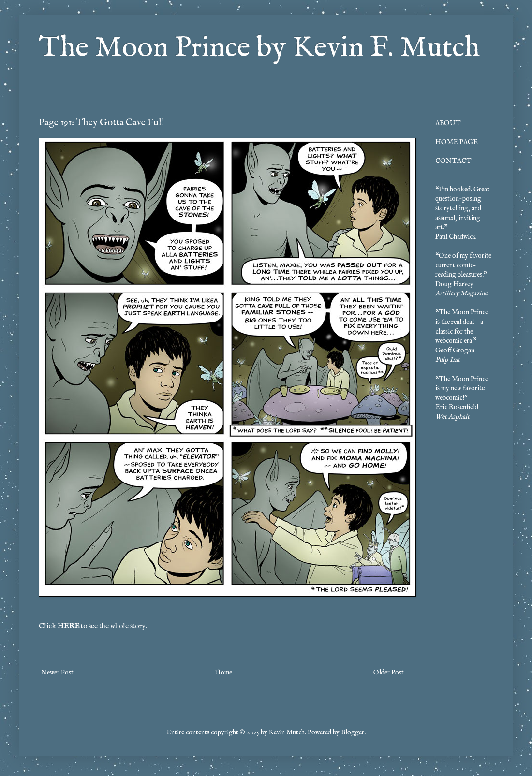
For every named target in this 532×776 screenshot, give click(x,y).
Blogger (353, 732)
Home (223, 673)
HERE (68, 626)
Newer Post (57, 673)
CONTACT (453, 161)
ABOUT (448, 123)
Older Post (389, 673)
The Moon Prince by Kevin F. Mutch (259, 48)
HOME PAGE (457, 142)
